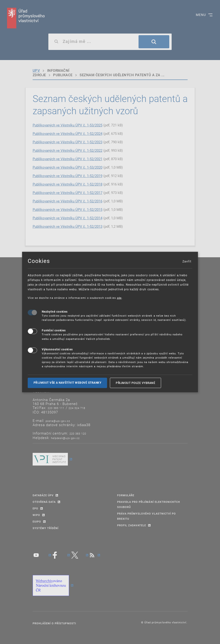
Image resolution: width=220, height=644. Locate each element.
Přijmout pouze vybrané (135, 383)
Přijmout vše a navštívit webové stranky (68, 383)
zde (119, 298)
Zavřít (187, 261)
